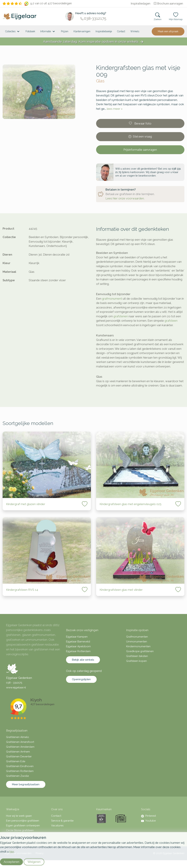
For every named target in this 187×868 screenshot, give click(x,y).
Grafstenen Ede (16, 761)
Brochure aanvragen (168, 4)
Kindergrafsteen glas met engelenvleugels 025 (131, 504)
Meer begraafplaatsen (26, 784)
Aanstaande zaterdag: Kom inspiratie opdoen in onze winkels (93, 42)
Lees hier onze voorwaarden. (125, 198)
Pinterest (149, 816)
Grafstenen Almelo (18, 737)
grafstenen (121, 316)
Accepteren (11, 862)
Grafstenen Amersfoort (20, 742)
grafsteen (171, 321)
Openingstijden (81, 679)
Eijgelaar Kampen (77, 637)
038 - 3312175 (14, 683)
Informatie (48, 32)
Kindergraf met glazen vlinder (26, 504)
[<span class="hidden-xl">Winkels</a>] (135, 31)
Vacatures (57, 826)
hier (12, 852)
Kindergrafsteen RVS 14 (22, 590)
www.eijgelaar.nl (16, 687)
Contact (121, 31)
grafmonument (112, 299)
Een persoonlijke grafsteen (23, 821)
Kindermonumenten (138, 646)
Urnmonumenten (137, 642)
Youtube (148, 821)
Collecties (13, 32)
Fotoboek (30, 31)
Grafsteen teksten (137, 656)
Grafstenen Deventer (19, 757)
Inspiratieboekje (104, 31)
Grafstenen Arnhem (18, 752)
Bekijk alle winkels (83, 660)
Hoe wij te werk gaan (19, 816)
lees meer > (115, 109)
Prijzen (65, 31)
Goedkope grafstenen (140, 651)
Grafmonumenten (137, 637)
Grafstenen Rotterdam (20, 771)
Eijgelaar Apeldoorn (78, 646)
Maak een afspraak (168, 31)
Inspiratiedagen (141, 4)
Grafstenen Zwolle (17, 776)
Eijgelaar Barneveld (78, 642)
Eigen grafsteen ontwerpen (23, 826)
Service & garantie (62, 821)
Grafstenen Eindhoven (20, 766)
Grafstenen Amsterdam (20, 747)
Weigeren (34, 862)
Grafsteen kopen (137, 661)
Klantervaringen (82, 31)
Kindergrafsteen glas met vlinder (121, 590)
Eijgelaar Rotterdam (78, 651)
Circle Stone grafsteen (20, 830)
